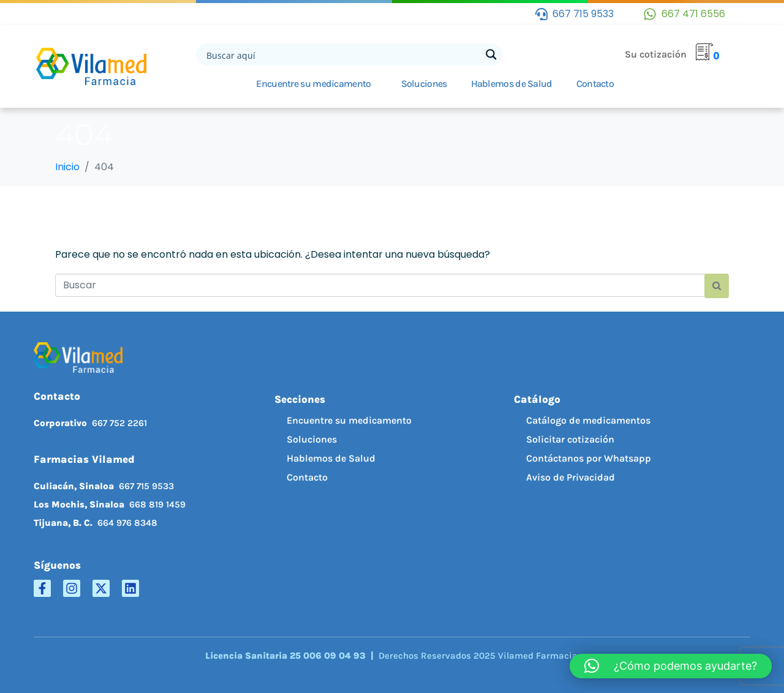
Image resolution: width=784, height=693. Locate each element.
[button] (671, 666)
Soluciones (424, 84)
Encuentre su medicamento (313, 84)
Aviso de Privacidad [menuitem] (571, 477)
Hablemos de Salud (512, 84)
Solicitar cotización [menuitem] (570, 439)
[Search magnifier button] (491, 54)
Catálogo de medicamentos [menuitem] (588, 420)
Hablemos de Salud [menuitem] (331, 458)
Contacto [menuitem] (307, 477)
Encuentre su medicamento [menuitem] (349, 420)
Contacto (595, 84)
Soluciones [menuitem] (312, 439)
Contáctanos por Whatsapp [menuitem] (589, 458)
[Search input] (342, 54)
